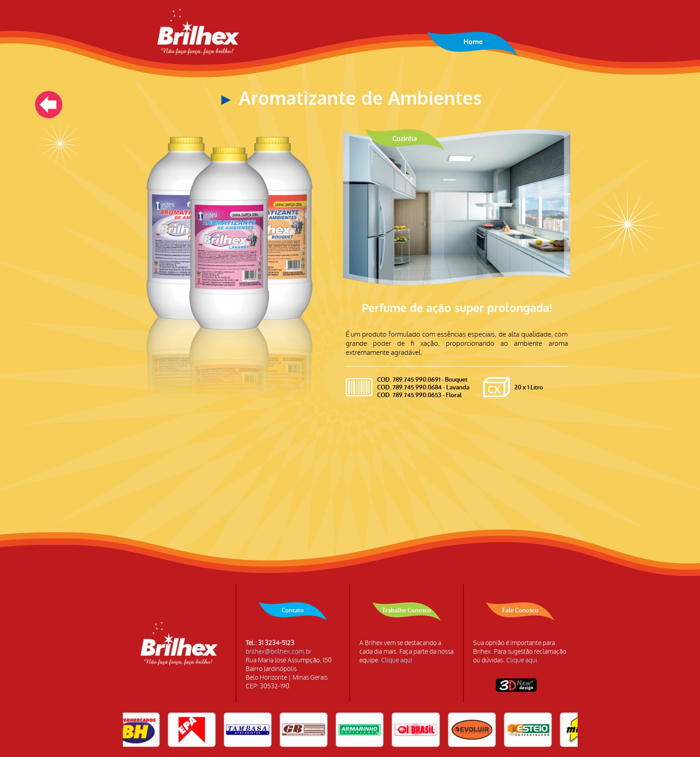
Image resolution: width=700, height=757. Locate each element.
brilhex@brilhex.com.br (279, 652)
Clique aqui (397, 660)
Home (473, 42)
